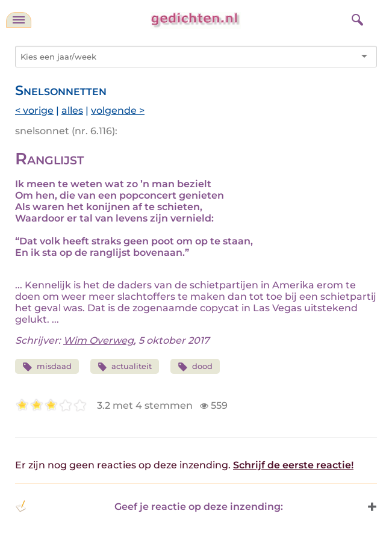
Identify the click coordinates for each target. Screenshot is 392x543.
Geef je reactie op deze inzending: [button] (149, 506)
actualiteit (125, 367)
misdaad (47, 367)
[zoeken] (356, 18)
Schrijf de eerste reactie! (293, 465)
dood (195, 367)
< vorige (34, 110)
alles (72, 110)
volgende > (118, 110)
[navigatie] (19, 20)
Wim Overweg (98, 340)
